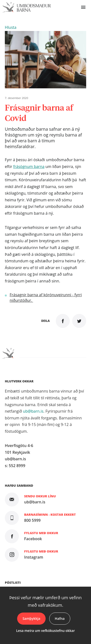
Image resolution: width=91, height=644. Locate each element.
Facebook (33, 539)
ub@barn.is (33, 411)
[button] (11, 27)
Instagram (34, 557)
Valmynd (83, 7)
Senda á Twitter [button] (79, 321)
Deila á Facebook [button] (63, 321)
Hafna (60, 618)
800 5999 (32, 520)
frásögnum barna (29, 167)
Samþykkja (31, 618)
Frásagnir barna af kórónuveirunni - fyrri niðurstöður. (46, 297)
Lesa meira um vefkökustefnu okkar (45, 631)
